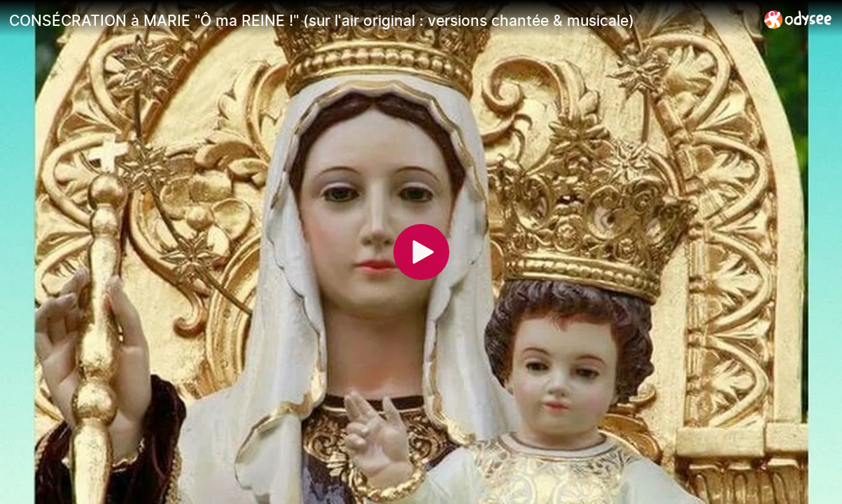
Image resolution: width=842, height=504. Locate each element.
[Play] (421, 252)
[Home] (798, 19)
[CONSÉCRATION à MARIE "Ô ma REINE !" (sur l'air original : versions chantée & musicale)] (381, 20)
